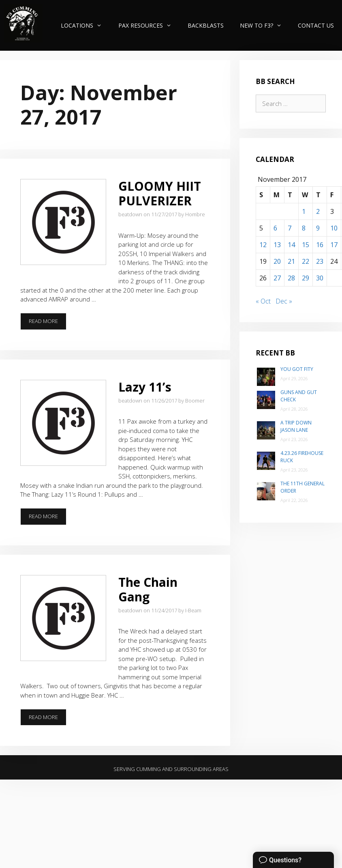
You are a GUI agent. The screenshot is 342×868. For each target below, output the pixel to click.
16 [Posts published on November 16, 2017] (320, 245)
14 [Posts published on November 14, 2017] (291, 245)
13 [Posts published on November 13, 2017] (277, 245)
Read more (48, 323)
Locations (85, 25)
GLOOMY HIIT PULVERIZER (160, 193)
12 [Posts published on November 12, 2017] (263, 245)
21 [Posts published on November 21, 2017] (291, 261)
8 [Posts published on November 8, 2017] (304, 228)
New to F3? (265, 25)
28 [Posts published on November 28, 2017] (291, 278)
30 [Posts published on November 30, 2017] (320, 278)
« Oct (263, 301)
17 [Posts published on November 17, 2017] (334, 245)
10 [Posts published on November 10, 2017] (334, 228)
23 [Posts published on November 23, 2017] (320, 261)
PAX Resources (149, 25)
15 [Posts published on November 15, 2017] (306, 245)
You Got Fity (297, 369)
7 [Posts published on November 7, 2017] (290, 228)
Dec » (284, 301)
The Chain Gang (148, 589)
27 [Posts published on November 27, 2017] (277, 278)
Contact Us (316, 25)
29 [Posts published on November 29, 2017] (306, 278)
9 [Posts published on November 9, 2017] (318, 228)
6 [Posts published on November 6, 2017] (275, 228)
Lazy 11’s (145, 387)
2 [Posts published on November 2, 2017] (318, 211)
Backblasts (206, 25)
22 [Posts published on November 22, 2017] (306, 261)
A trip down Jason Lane (296, 426)
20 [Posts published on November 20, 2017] (277, 261)
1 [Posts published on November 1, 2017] (304, 211)
